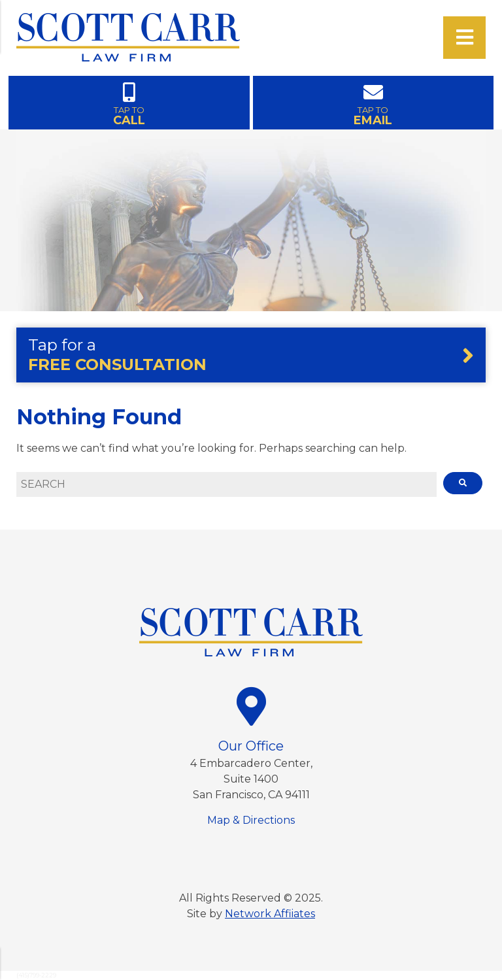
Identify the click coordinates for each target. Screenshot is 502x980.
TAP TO (129, 103)
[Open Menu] (464, 38)
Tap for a (117, 355)
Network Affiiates (270, 914)
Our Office (251, 746)
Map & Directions (251, 820)
